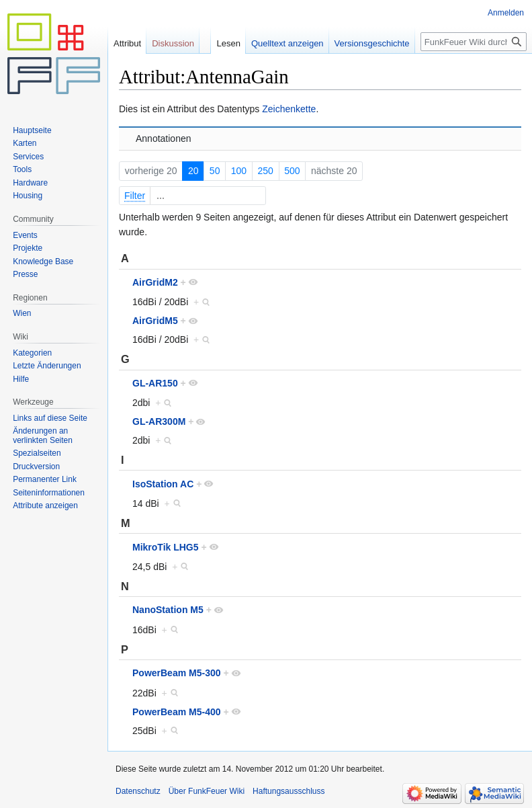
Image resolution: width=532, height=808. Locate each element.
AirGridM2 (155, 282)
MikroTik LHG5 (166, 547)
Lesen (218, 43)
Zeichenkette (289, 109)
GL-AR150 (155, 383)
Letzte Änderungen (47, 366)
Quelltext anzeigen (277, 43)
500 (292, 171)
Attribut (127, 43)
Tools (22, 169)
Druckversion (36, 467)
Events (25, 235)
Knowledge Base (43, 261)
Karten (25, 143)
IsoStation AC (163, 484)
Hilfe (21, 379)
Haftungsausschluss (289, 791)
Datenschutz (138, 791)
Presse (25, 274)
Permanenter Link (45, 479)
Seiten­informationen (49, 493)
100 (239, 171)
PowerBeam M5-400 (177, 712)
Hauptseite (32, 130)
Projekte (28, 248)
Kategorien (32, 353)
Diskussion (173, 43)
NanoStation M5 (168, 610)
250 (266, 171)
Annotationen (164, 138)
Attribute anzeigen (45, 506)
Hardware (30, 183)
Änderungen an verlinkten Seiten (43, 436)
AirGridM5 (155, 321)
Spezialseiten (37, 453)
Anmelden (506, 13)
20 (193, 171)
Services (28, 157)
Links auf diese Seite (50, 418)
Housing (28, 196)
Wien (22, 313)
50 (215, 171)
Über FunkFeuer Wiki (207, 791)
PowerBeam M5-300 (177, 673)
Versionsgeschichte (361, 43)
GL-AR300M (159, 421)
